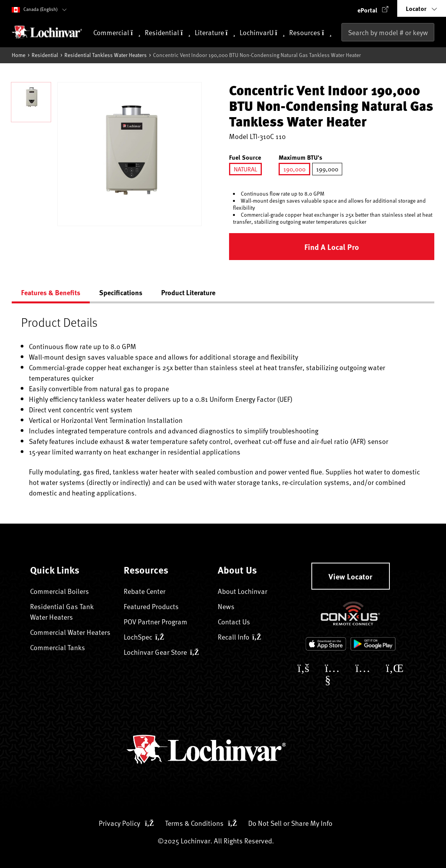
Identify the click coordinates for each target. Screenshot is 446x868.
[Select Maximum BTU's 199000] (327, 169)
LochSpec (144, 637)
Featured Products (151, 606)
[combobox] (388, 32)
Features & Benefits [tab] (51, 292)
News (226, 606)
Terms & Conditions (201, 823)
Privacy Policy (126, 823)
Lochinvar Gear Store (161, 652)
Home (19, 55)
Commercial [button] (117, 33)
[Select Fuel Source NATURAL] (245, 169)
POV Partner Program (155, 621)
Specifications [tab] (121, 292)
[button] (373, 8)
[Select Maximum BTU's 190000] (294, 169)
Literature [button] (215, 33)
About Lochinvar (243, 591)
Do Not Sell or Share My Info (290, 823)
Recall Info (240, 637)
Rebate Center (145, 591)
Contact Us (234, 621)
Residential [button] (168, 33)
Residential (45, 55)
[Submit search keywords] (344, 48)
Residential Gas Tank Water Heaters (62, 611)
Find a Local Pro (332, 247)
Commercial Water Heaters (70, 632)
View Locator (350, 576)
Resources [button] (310, 33)
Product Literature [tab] (188, 292)
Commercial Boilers (60, 591)
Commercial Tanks (58, 647)
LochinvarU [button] (262, 33)
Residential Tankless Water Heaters (106, 55)
